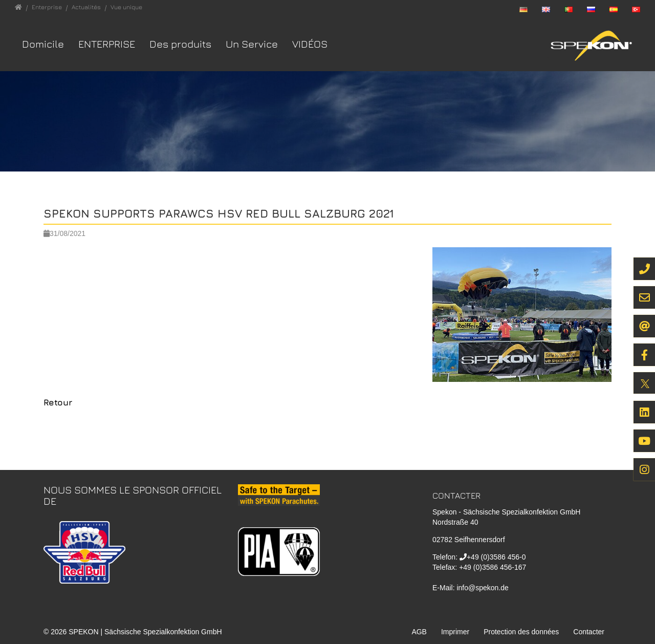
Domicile (43, 44)
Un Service (252, 44)
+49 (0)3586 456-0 (496, 557)
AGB (419, 632)
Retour (58, 402)
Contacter (589, 632)
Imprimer (455, 632)
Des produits (180, 44)
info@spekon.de (482, 588)
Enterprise (107, 44)
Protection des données (521, 632)
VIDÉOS (310, 44)
